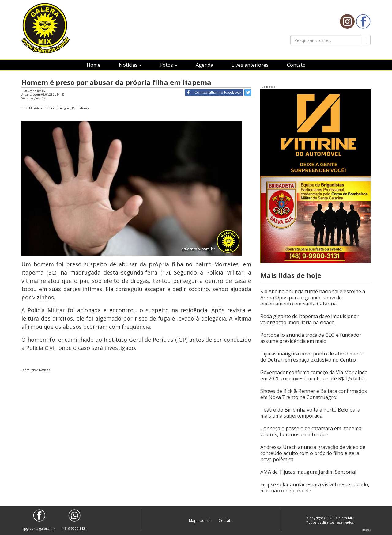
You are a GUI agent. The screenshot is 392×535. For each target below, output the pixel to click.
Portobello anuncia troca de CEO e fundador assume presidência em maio (311, 338)
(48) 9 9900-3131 (74, 520)
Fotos (169, 65)
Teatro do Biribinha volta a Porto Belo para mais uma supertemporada (310, 413)
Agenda (204, 65)
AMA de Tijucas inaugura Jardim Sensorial (308, 472)
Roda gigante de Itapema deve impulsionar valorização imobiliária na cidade (309, 319)
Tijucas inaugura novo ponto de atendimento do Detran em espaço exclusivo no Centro (312, 357)
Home (94, 65)
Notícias (130, 65)
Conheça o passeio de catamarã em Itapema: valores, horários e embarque (311, 431)
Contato (296, 65)
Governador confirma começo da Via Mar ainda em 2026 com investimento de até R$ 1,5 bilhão (314, 375)
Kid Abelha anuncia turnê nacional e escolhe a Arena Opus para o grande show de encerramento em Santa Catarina (313, 298)
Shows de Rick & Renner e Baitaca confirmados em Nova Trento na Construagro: (314, 394)
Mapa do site (201, 520)
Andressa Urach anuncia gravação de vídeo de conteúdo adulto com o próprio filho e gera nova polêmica (313, 453)
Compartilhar (213, 93)
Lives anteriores (250, 65)
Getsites (366, 530)
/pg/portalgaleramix (39, 520)
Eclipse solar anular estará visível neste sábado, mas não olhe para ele (315, 488)
